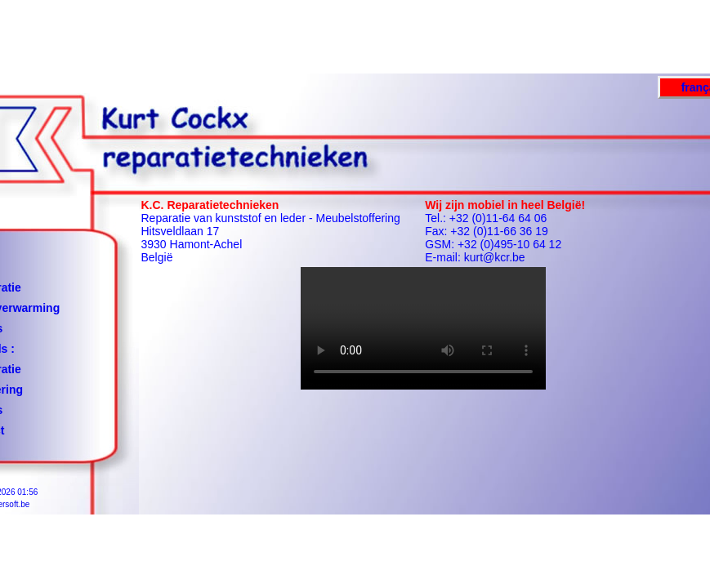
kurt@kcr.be (495, 257)
